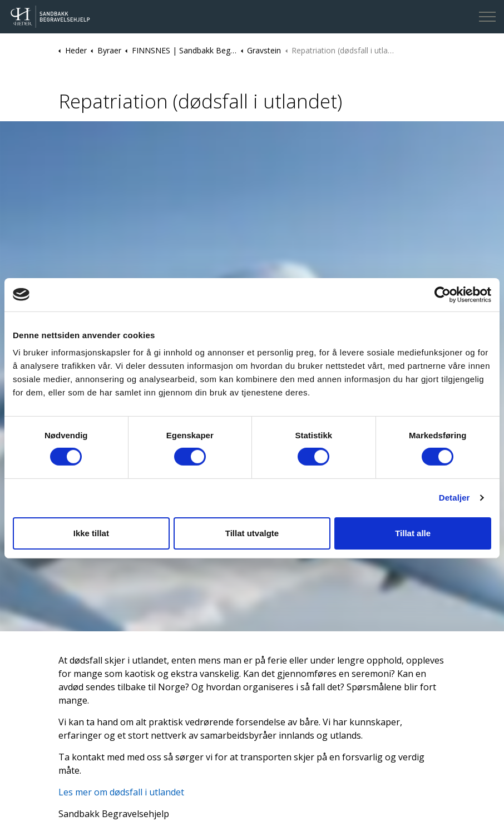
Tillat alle (413, 533)
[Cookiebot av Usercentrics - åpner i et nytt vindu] (443, 294)
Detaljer (454, 498)
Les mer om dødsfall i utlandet (121, 792)
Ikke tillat (91, 533)
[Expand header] (487, 17)
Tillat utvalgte (252, 533)
